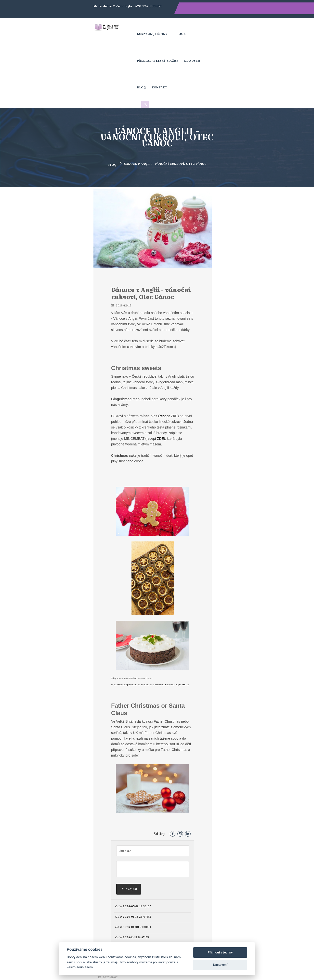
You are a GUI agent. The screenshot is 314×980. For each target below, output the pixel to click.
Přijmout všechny (220, 952)
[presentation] (209, 851)
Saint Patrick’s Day (254, 173)
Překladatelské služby (199, 28)
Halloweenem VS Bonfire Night (264, 124)
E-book (166, 28)
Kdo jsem (234, 28)
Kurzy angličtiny (139, 28)
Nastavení (220, 965)
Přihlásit (189, 876)
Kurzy (201, 923)
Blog (252, 28)
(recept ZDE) (88, 326)
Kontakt (270, 28)
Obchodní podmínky (214, 935)
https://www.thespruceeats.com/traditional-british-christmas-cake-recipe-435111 (112, 566)
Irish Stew (247, 158)
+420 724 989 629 (106, 923)
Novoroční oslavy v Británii (260, 203)
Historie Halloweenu (256, 139)
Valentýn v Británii (254, 188)
